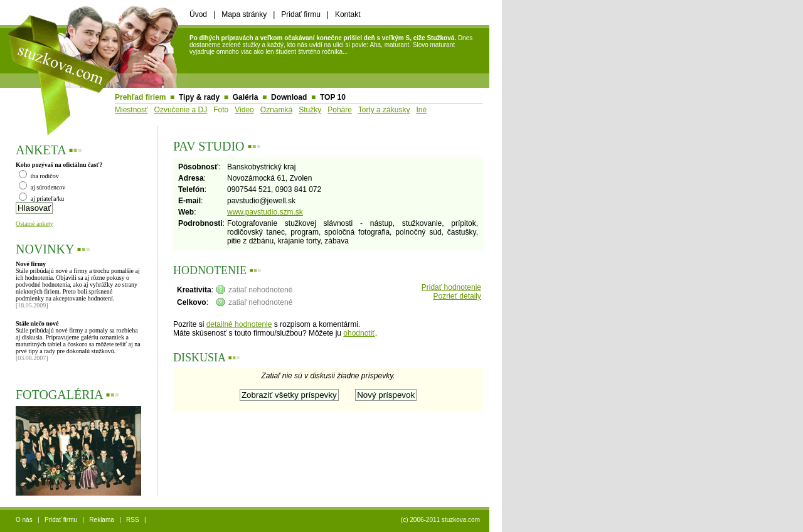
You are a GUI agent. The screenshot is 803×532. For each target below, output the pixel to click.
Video (244, 110)
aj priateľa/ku (41, 199)
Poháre (340, 110)
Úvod (198, 14)
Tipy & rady (199, 97)
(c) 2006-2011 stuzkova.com (440, 520)
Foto (221, 110)
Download (289, 97)
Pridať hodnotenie (451, 287)
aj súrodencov (42, 187)
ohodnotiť (359, 333)
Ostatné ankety (35, 224)
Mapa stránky (244, 14)
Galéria (246, 97)
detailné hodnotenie (239, 324)
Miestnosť (131, 110)
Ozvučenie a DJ (181, 110)
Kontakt (348, 14)
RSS (133, 520)
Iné (421, 110)
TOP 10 (333, 97)
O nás (24, 520)
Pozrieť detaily (457, 296)
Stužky (310, 110)
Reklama (101, 520)
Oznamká (276, 110)
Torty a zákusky (384, 110)
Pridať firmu (301, 14)
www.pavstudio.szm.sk (265, 212)
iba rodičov (39, 176)
